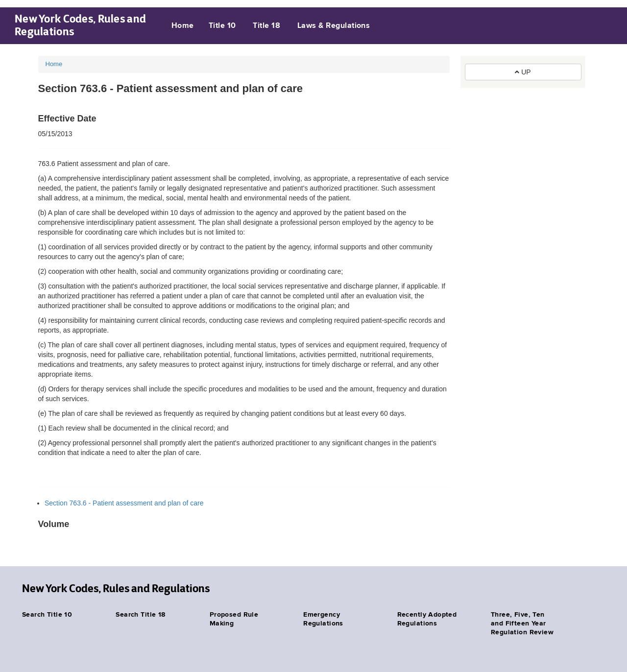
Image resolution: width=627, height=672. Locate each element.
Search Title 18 (140, 615)
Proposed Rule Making (234, 619)
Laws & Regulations (334, 26)
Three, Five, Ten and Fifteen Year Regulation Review (522, 624)
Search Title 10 (47, 615)
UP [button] (523, 72)
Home (183, 26)
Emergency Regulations (323, 619)
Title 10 (222, 26)
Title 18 (266, 26)
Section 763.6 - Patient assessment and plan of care (124, 503)
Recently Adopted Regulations (427, 619)
